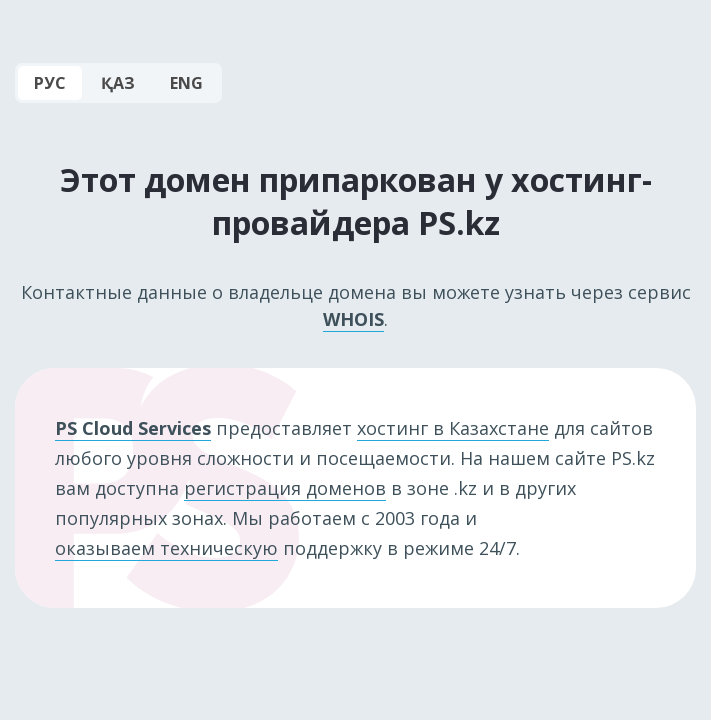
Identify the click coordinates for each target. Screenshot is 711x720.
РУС (50, 83)
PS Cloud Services (133, 428)
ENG (186, 83)
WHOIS (353, 319)
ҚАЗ (118, 83)
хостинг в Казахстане (453, 428)
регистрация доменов (285, 488)
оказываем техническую (166, 548)
